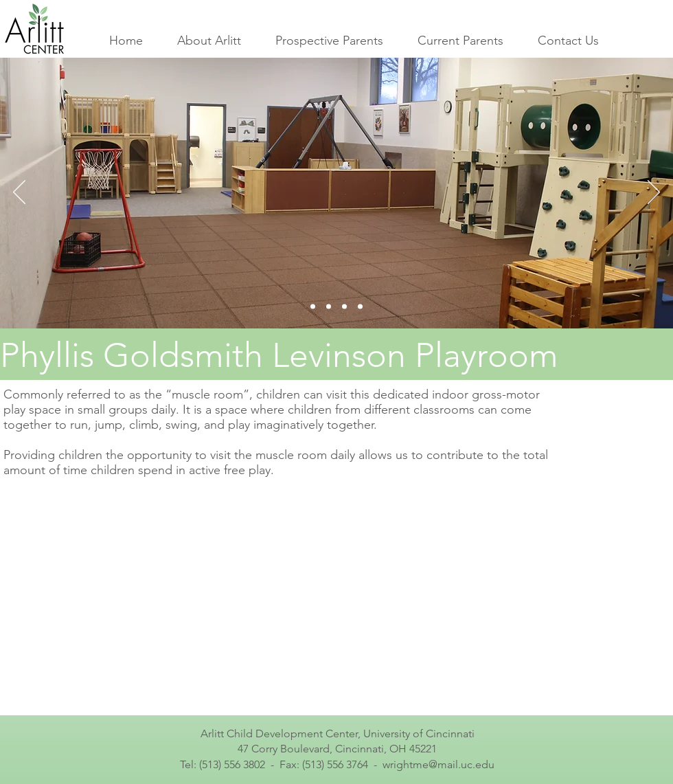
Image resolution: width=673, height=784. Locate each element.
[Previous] (19, 193)
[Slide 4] (360, 307)
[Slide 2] (329, 307)
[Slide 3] (344, 307)
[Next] (654, 193)
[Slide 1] (313, 307)
